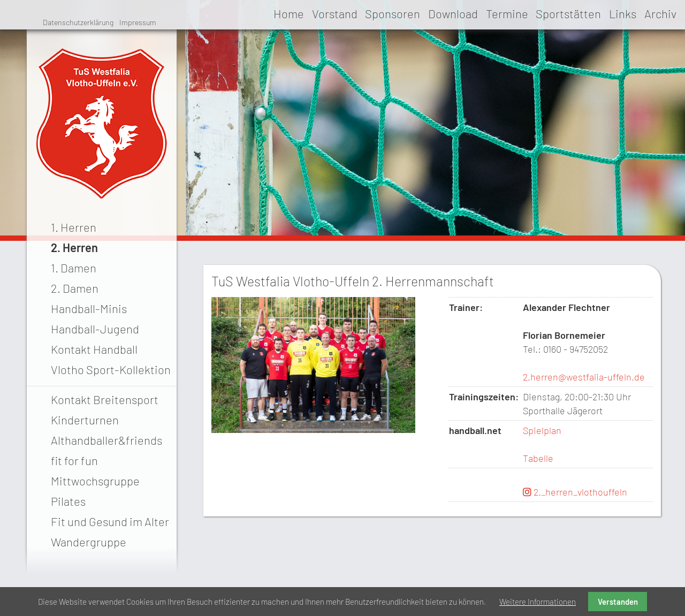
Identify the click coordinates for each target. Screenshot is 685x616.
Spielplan (542, 430)
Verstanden (618, 602)
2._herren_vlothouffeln (575, 492)
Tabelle (538, 458)
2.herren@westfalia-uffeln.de (584, 377)
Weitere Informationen (538, 602)
